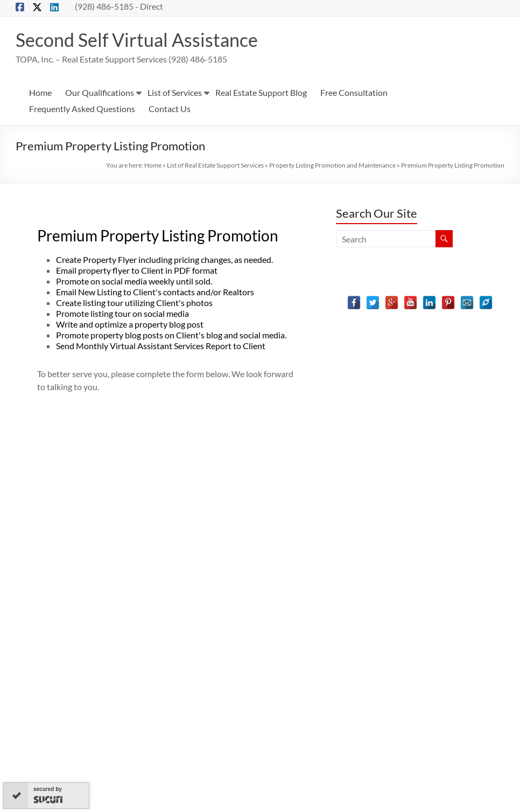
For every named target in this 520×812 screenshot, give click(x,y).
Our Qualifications (100, 93)
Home (40, 93)
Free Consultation (354, 93)
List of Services (175, 93)
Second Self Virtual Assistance (142, 40)
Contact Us (170, 109)
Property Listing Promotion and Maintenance (332, 166)
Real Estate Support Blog (261, 93)
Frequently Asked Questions (82, 109)
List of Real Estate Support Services (215, 166)
